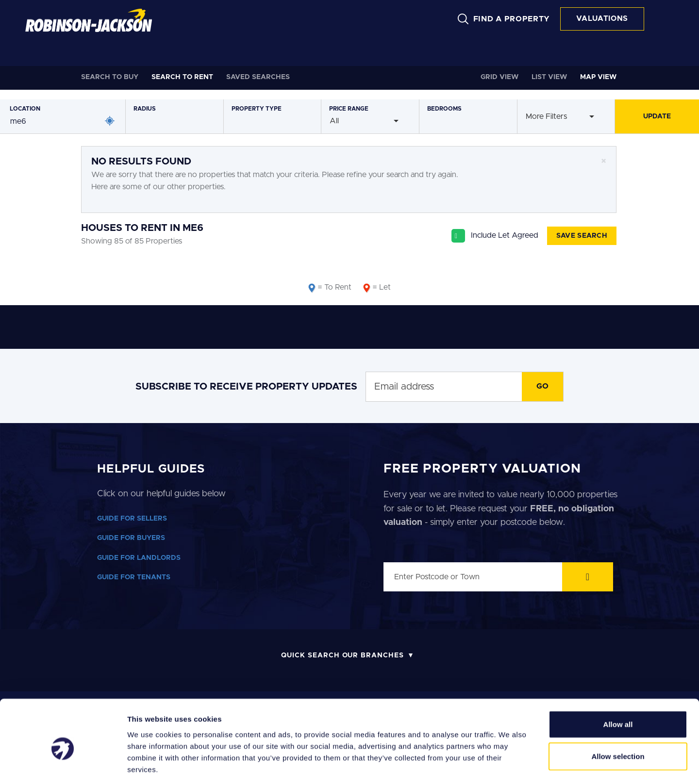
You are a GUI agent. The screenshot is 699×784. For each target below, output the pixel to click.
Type (257, 109)
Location (25, 109)
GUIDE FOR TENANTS (134, 577)
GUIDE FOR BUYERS (131, 538)
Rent (182, 77)
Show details (509, 765)
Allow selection (618, 713)
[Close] (604, 161)
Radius (145, 109)
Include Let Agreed (505, 235)
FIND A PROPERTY (512, 19)
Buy (110, 77)
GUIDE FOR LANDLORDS (139, 558)
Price (349, 109)
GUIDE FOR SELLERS (132, 519)
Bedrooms (444, 109)
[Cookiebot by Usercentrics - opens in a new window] (63, 765)
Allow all (618, 681)
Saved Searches (258, 77)
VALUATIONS (602, 19)
